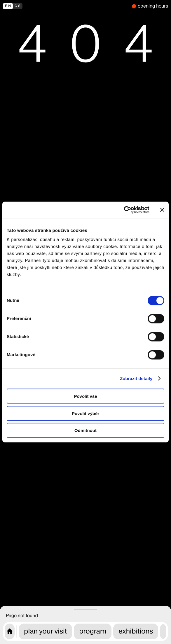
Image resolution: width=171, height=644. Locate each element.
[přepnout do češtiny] (66, 6)
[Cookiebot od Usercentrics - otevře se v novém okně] (124, 210)
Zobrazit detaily (136, 378)
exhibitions (136, 631)
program (93, 631)
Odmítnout (85, 430)
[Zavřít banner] (162, 210)
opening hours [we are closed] (153, 6)
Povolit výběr (85, 413)
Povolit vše (85, 396)
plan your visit (45, 631)
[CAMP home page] (10, 631)
